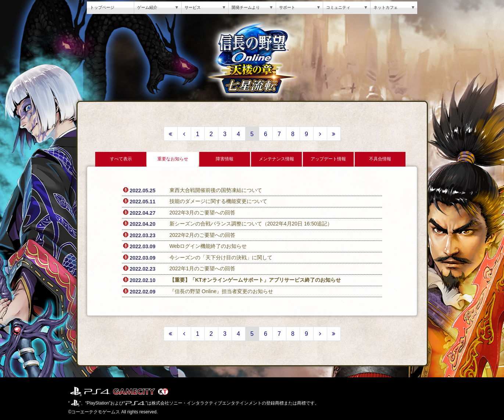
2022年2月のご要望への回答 (202, 235)
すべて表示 (121, 159)
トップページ (102, 7)
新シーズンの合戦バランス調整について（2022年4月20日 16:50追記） (251, 224)
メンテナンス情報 (276, 159)
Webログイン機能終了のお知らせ (208, 246)
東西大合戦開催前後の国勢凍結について (216, 190)
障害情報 (225, 159)
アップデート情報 (328, 159)
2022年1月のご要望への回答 (202, 268)
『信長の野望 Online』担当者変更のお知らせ (221, 291)
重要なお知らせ (173, 159)
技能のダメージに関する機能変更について (218, 201)
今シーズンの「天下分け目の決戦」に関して (221, 257)
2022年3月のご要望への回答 (202, 213)
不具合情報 (380, 159)
